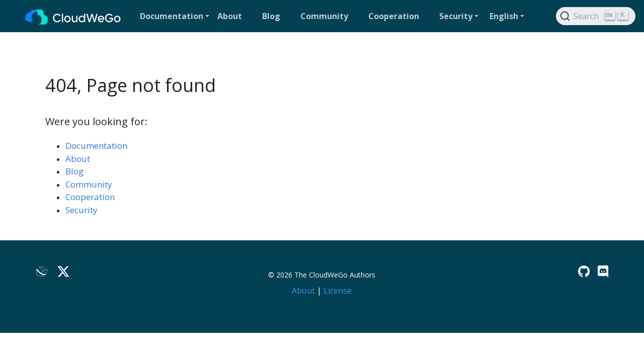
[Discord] (603, 271)
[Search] (596, 16)
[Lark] (42, 271)
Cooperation (90, 197)
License (338, 291)
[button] (175, 16)
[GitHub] (584, 271)
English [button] (504, 16)
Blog (74, 171)
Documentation (96, 146)
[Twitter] (63, 271)
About (78, 159)
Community (89, 184)
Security (82, 210)
